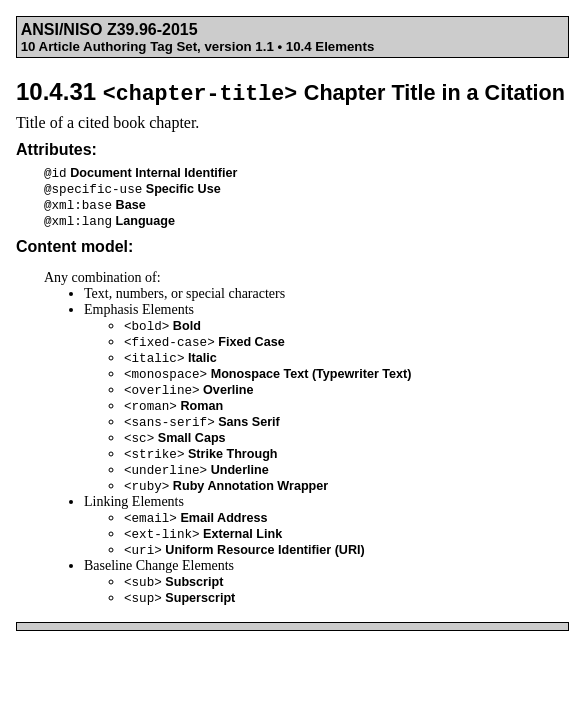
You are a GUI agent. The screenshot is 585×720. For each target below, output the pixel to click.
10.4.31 (290, 91)
